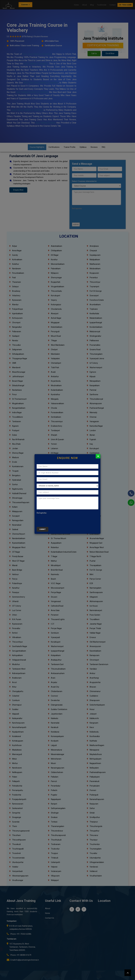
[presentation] (57, 520)
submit (43, 529)
